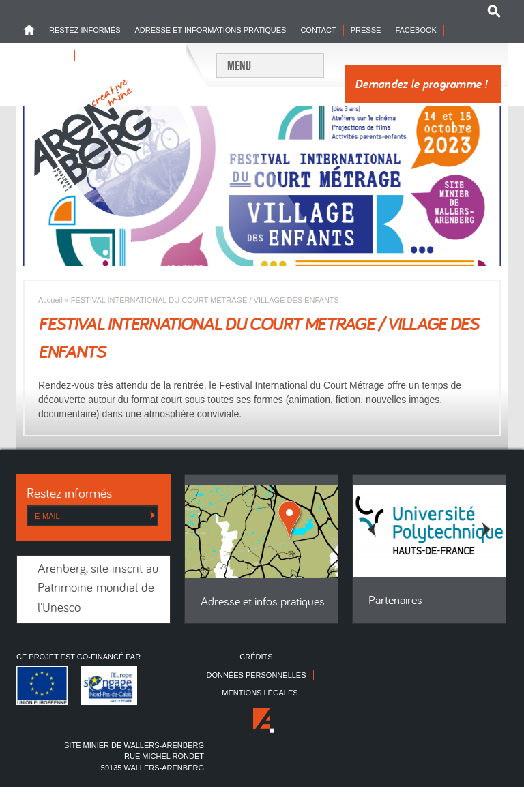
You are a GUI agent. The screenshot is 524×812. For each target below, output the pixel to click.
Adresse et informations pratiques (211, 30)
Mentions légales (260, 693)
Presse (366, 30)
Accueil (50, 300)
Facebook (416, 30)
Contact (318, 30)
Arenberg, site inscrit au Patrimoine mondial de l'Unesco (98, 589)
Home (33, 30)
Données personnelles (256, 675)
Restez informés (85, 30)
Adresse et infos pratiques (263, 602)
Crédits (256, 657)
